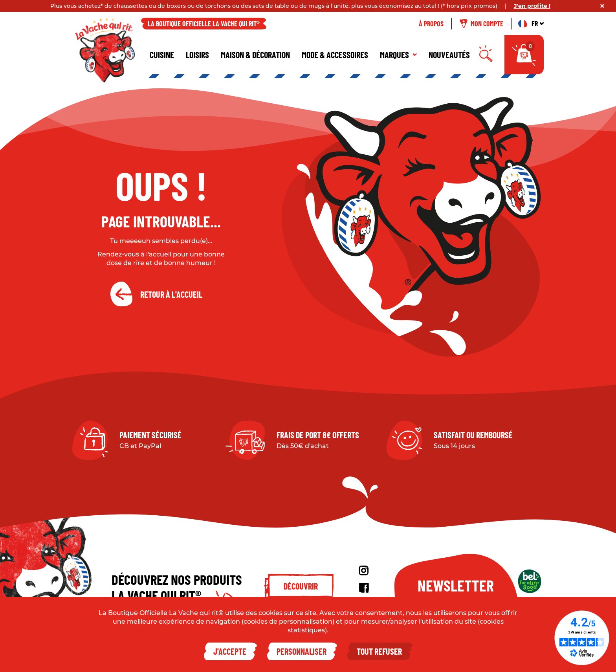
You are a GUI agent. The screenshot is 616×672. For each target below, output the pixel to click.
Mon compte (481, 24)
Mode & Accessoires (335, 55)
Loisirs (197, 55)
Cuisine (162, 55)
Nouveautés (449, 55)
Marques (398, 55)
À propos (431, 24)
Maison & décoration (255, 55)
